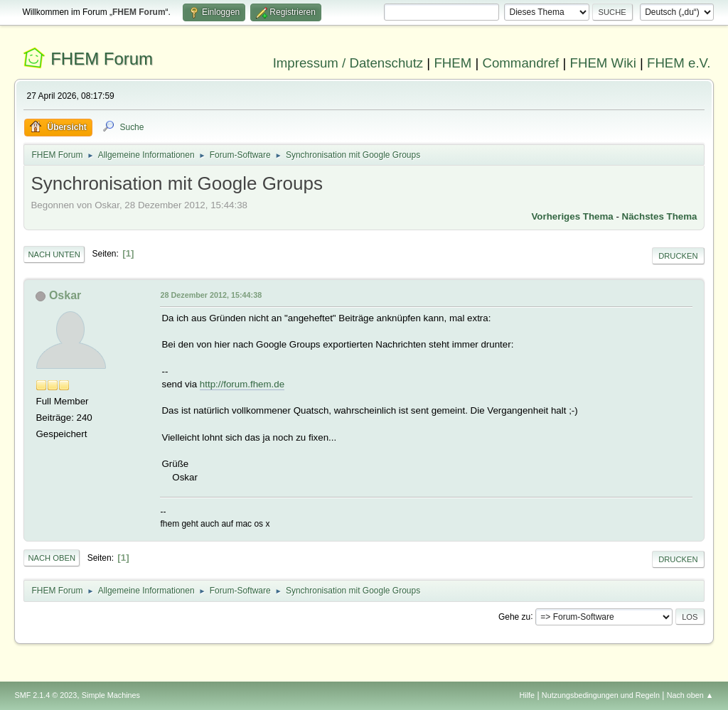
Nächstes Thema (660, 216)
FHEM (453, 63)
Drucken (678, 256)
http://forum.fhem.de (242, 384)
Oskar (65, 295)
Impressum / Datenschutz (348, 63)
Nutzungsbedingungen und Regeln (601, 695)
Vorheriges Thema (572, 216)
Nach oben (52, 558)
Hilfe (528, 695)
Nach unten (54, 254)
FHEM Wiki (603, 63)
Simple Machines (111, 695)
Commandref (520, 63)
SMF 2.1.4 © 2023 (45, 695)
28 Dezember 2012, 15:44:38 (211, 295)
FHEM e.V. (679, 63)
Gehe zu (514, 616)
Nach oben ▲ (690, 695)
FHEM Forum (102, 59)
